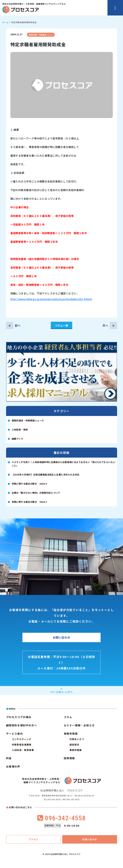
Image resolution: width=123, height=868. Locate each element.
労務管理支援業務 (22, 745)
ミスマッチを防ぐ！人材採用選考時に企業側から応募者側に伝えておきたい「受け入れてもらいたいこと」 (64, 464)
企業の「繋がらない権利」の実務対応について (36, 493)
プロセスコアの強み (19, 717)
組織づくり (17, 439)
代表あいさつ (77, 739)
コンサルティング (22, 739)
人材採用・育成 (20, 430)
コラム (68, 717)
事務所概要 (76, 750)
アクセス (33, 839)
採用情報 (69, 758)
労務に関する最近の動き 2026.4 (29, 484)
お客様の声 (13, 766)
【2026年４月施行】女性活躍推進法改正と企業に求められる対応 (46, 475)
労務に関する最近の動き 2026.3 (29, 502)
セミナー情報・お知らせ (79, 725)
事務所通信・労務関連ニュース (41, 35)
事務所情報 (71, 734)
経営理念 (74, 745)
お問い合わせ (62, 637)
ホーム (5, 22)
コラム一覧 (61, 325)
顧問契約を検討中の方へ (22, 725)
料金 (9, 758)
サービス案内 (15, 734)
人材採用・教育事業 (23, 750)
